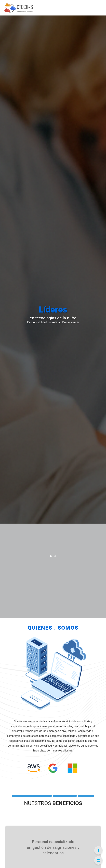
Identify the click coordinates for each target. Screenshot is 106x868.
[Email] (98, 860)
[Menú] (99, 8)
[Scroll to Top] (98, 850)
